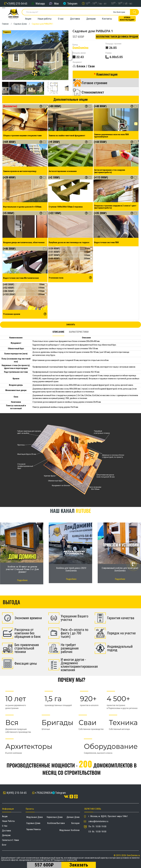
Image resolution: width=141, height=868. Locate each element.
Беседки (75, 823)
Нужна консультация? (127, 19)
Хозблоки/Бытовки (56, 823)
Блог (4, 845)
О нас (61, 19)
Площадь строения (113, 44)
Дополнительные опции (70, 100)
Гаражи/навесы (34, 829)
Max (56, 3)
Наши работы (45, 19)
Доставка (75, 19)
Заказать (71, 325)
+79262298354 (44, 793)
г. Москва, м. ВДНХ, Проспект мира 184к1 (108, 816)
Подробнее (22, 580)
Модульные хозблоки (69, 830)
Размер (109, 53)
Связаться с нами (10, 840)
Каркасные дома (55, 817)
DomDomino (80, 48)
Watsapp (40, 3)
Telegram (72, 3)
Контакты (107, 19)
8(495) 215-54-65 (15, 793)
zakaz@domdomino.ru (98, 821)
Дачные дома (73, 817)
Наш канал (70, 511)
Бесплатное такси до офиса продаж (117, 37)
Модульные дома (34, 817)
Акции (28, 19)
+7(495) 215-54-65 (17, 3)
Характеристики (79, 332)
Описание (58, 332)
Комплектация (107, 74)
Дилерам (91, 19)
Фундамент (77, 62)
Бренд (75, 45)
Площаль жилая (79, 53)
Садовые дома (33, 823)
